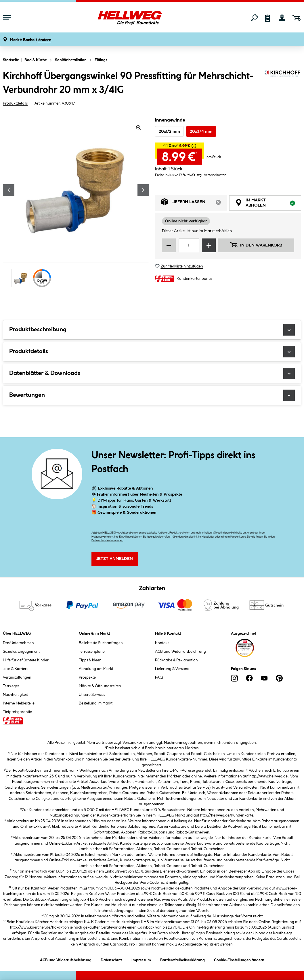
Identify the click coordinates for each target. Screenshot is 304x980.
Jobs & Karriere (16, 669)
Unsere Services (92, 695)
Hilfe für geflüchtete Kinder (26, 660)
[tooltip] (194, 146)
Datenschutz (111, 959)
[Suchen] (254, 18)
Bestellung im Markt (96, 703)
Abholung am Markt (96, 669)
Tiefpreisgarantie (17, 712)
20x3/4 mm (201, 132)
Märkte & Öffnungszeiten (100, 686)
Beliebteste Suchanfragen (101, 643)
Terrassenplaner (92, 652)
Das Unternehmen (18, 643)
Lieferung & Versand (172, 669)
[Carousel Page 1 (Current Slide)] (22, 278)
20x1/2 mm (169, 132)
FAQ (159, 677)
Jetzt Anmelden (115, 559)
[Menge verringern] (169, 245)
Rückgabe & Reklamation (176, 660)
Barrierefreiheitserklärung (182, 959)
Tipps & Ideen (90, 660)
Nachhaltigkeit (15, 695)
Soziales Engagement (21, 652)
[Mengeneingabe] (189, 245)
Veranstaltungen (17, 677)
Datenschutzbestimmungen (107, 541)
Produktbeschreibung (152, 330)
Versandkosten (135, 743)
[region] (76, 203)
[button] (30, 40)
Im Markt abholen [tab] (268, 204)
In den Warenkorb (256, 245)
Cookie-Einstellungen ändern (239, 959)
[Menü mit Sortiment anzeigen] (7, 18)
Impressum (141, 959)
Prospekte (87, 677)
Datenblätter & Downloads (152, 373)
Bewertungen (152, 395)
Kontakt (162, 643)
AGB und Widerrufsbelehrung (180, 652)
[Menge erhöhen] (209, 245)
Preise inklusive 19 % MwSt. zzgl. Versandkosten (191, 175)
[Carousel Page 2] (43, 278)
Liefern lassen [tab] (194, 203)
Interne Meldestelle (19, 703)
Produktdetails (15, 103)
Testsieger (11, 686)
